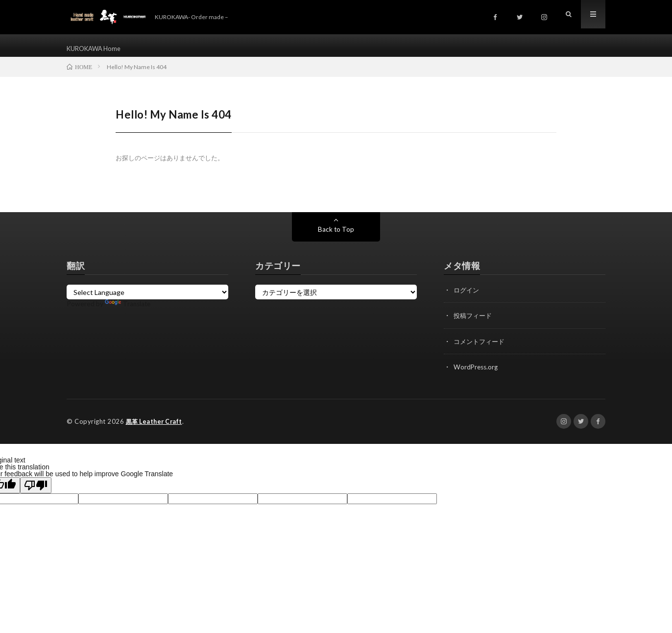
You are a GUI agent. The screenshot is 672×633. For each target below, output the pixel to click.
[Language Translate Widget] (147, 299)
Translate (129, 311)
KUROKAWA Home (97, 49)
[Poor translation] (36, 492)
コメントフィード (481, 348)
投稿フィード (474, 323)
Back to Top (336, 236)
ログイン (467, 297)
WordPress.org (477, 374)
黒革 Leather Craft (156, 428)
